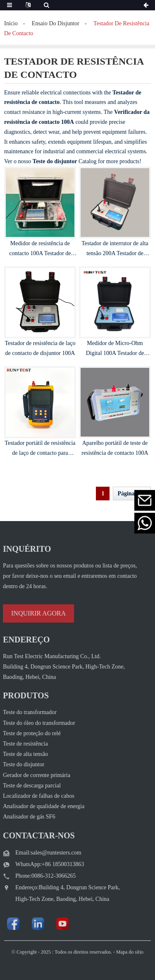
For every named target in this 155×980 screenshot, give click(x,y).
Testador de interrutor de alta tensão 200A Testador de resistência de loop (115, 253)
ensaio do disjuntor (56, 23)
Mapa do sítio (130, 961)
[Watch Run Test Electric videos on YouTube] (47, 924)
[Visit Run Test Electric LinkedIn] (22, 924)
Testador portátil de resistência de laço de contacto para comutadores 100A (40, 453)
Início (11, 23)
